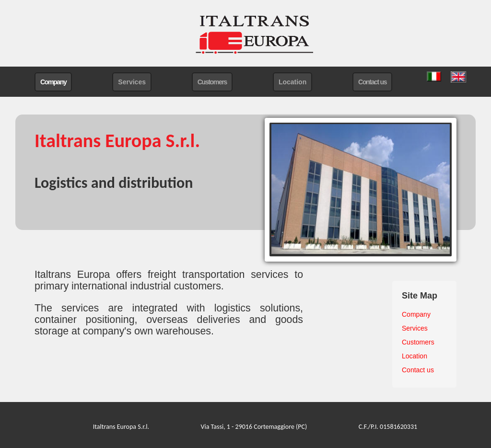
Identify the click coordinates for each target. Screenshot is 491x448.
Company (53, 82)
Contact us (372, 82)
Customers (212, 82)
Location (292, 82)
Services (132, 82)
